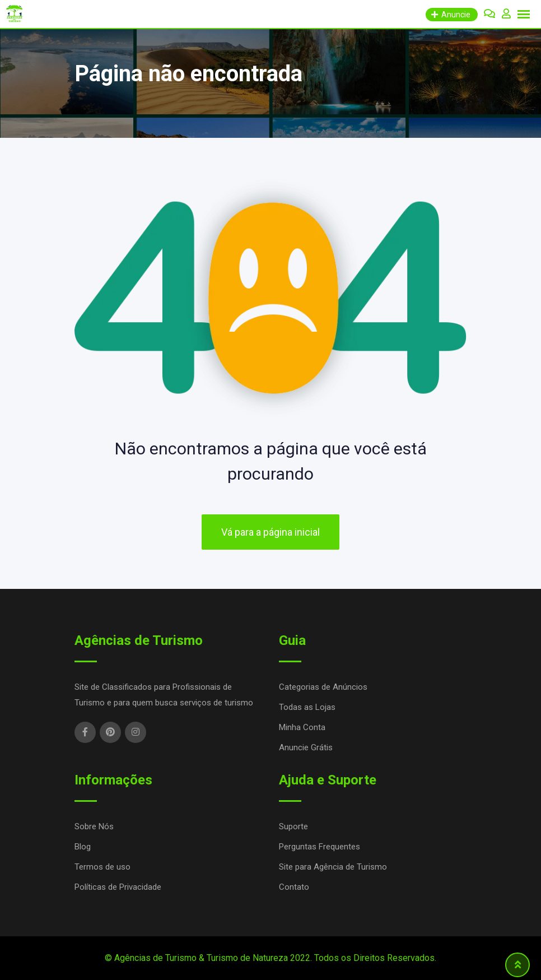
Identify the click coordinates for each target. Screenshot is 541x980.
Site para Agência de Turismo (333, 867)
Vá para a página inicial (270, 532)
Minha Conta (302, 727)
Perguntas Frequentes (320, 847)
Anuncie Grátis (306, 747)
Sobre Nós (94, 826)
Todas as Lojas (307, 707)
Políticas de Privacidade (118, 887)
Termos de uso (102, 867)
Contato (294, 887)
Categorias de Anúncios (323, 687)
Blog (83, 847)
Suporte (293, 826)
